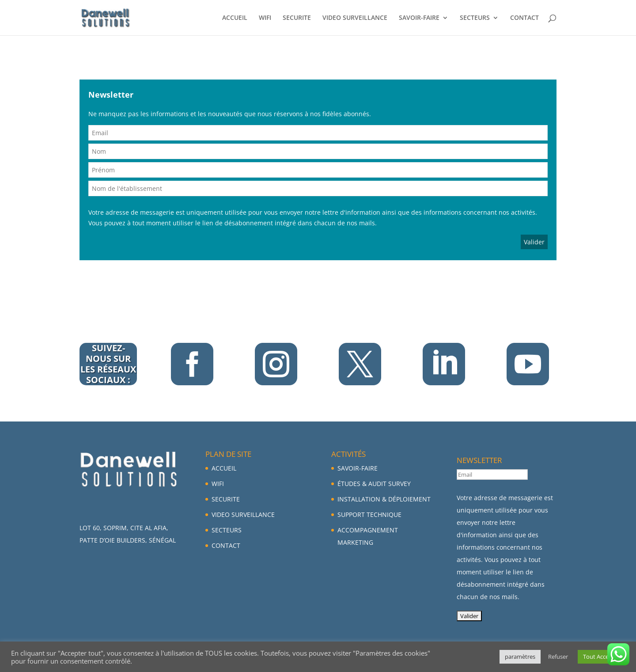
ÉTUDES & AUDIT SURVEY (374, 484)
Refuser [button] (558, 657)
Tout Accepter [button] (601, 657)
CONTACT (524, 18)
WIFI (265, 18)
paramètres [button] (520, 657)
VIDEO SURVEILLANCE (355, 18)
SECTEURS (475, 18)
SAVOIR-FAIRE (419, 18)
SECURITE (297, 18)
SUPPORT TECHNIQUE (369, 514)
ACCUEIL (235, 18)
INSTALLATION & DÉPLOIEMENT (384, 499)
